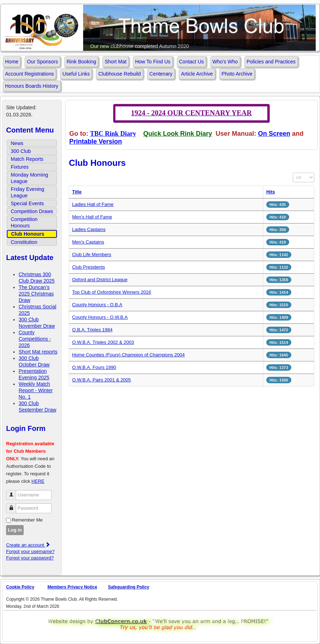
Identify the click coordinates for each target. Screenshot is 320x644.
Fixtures (20, 167)
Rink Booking (82, 62)
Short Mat (116, 62)
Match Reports (27, 159)
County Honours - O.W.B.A (100, 317)
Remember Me (27, 520)
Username (14, 492)
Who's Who (225, 62)
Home (12, 62)
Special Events (27, 203)
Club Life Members (92, 254)
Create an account (28, 545)
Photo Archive (237, 74)
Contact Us (192, 62)
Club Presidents (89, 267)
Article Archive (197, 74)
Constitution (24, 242)
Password (14, 505)
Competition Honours (24, 222)
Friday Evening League (27, 192)
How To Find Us (153, 62)
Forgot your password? (30, 558)
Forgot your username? (30, 551)
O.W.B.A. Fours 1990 (94, 367)
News (17, 143)
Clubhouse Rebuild (119, 74)
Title (77, 192)
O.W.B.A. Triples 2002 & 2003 (103, 342)
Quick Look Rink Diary (178, 134)
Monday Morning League (29, 178)
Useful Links (76, 74)
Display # (293, 173)
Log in (15, 530)
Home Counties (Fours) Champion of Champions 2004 (128, 355)
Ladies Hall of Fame (93, 204)
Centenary (161, 74)
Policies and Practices (271, 62)
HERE (38, 481)
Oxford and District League (100, 280)
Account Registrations (29, 74)
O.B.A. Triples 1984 (92, 330)
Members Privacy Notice (72, 587)
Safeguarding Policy (128, 587)
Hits (271, 192)
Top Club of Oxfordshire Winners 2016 (111, 292)
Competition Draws (32, 211)
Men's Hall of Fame (92, 217)
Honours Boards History (32, 86)
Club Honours (28, 234)
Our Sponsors (42, 62)
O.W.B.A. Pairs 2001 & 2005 (101, 380)
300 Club (21, 151)
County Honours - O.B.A (97, 305)
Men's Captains (88, 242)
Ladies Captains (89, 229)
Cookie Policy (20, 587)
